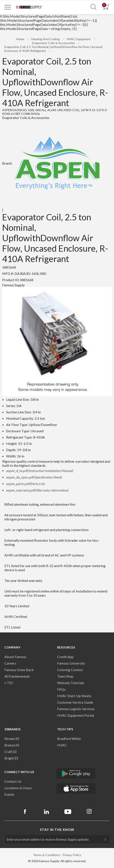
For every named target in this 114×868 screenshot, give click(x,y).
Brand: (52, 163)
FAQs (61, 689)
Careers (10, 663)
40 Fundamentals (17, 676)
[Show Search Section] (94, 7)
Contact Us (13, 781)
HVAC (62, 745)
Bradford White (69, 738)
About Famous (15, 657)
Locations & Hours (18, 788)
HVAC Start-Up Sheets (74, 696)
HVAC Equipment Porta (75, 715)
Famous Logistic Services (76, 709)
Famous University (71, 663)
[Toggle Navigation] (8, 7)
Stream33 (12, 738)
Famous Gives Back (19, 670)
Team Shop (65, 676)
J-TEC (9, 683)
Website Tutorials (71, 683)
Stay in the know (57, 830)
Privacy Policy (72, 855)
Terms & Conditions (47, 855)
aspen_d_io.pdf (40, 471)
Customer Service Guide (75, 702)
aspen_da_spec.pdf (34, 477)
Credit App (65, 657)
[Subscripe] (103, 839)
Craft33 (10, 752)
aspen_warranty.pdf (37, 490)
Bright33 (11, 758)
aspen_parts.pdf (25, 484)
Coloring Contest (70, 670)
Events (9, 794)
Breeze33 (12, 745)
